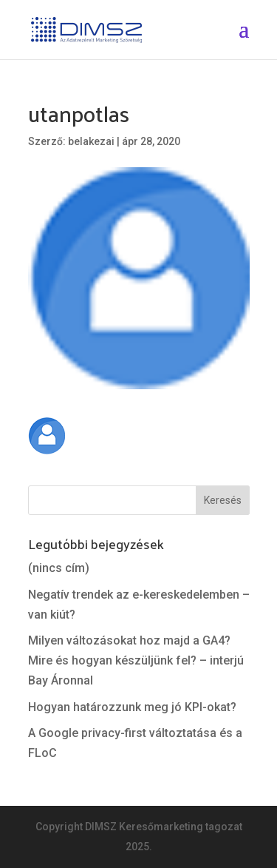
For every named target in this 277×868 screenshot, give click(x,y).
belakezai (91, 141)
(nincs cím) (59, 568)
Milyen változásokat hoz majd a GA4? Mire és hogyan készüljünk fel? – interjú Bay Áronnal (136, 660)
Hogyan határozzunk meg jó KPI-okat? (132, 707)
